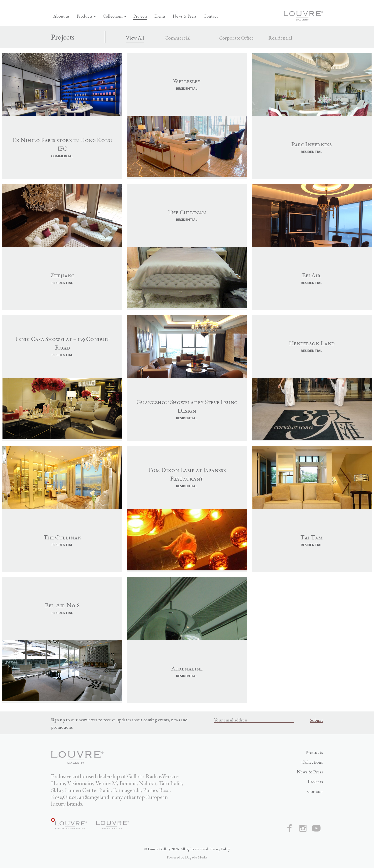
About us (61, 16)
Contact (211, 16)
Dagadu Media (196, 857)
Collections (114, 16)
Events (160, 16)
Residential (280, 38)
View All (135, 38)
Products (86, 16)
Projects (140, 16)
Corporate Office (236, 38)
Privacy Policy (220, 849)
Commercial (178, 38)
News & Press (184, 16)
